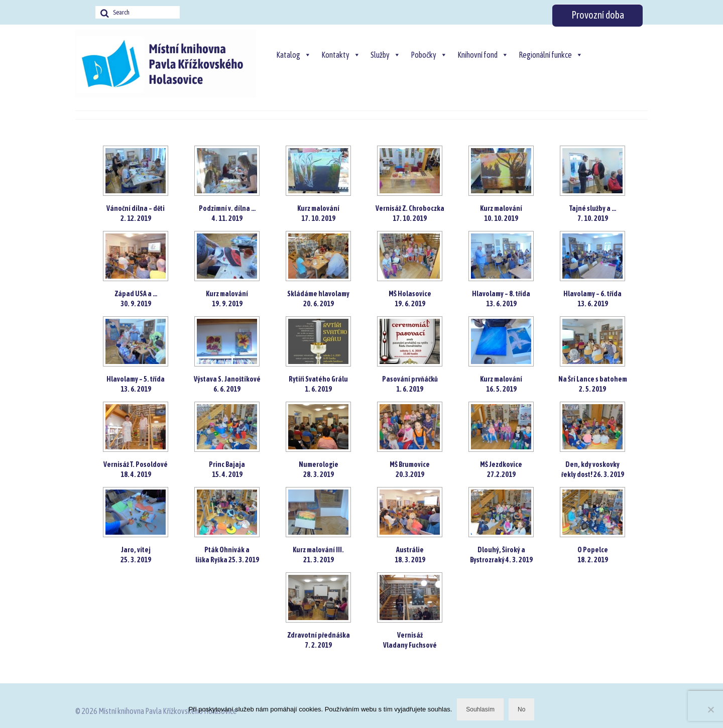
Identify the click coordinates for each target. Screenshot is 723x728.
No (521, 709)
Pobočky (429, 55)
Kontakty (341, 55)
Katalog (294, 55)
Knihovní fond (483, 55)
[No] (710, 709)
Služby (386, 55)
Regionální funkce (551, 55)
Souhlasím (480, 709)
